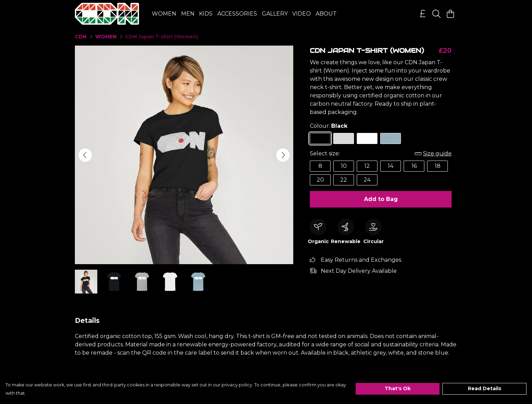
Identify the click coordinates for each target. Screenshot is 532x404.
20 (320, 180)
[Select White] (367, 138)
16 (414, 166)
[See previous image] (85, 155)
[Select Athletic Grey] (344, 138)
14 (391, 166)
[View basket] (450, 14)
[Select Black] (320, 138)
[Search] (436, 14)
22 (344, 180)
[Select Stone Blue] (391, 138)
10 (344, 166)
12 (367, 166)
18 (438, 166)
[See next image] (283, 155)
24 (367, 180)
